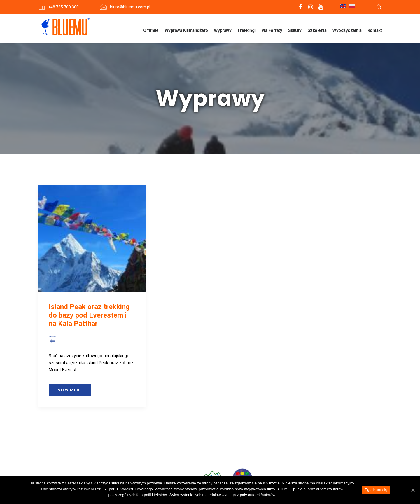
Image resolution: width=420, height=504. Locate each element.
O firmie (151, 30)
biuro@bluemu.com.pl (130, 7)
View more (70, 390)
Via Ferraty (272, 30)
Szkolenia (317, 30)
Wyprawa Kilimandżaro (186, 30)
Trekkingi (246, 30)
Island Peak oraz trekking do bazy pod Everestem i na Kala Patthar (89, 315)
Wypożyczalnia (347, 30)
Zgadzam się (376, 490)
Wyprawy (223, 30)
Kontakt (375, 30)
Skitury (295, 30)
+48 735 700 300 (63, 7)
